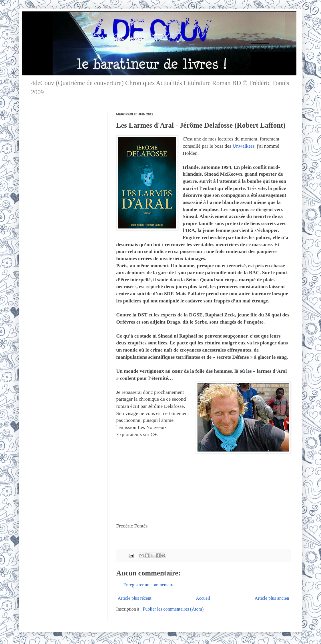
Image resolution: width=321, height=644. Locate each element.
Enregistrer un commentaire (149, 585)
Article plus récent (135, 598)
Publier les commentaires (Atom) (173, 609)
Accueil (203, 598)
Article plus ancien (272, 598)
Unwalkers (244, 146)
